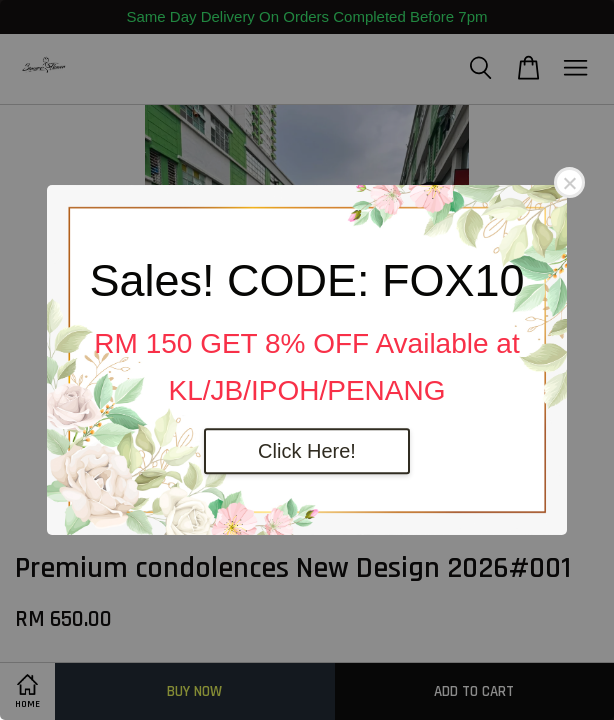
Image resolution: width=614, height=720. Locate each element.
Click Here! (307, 451)
